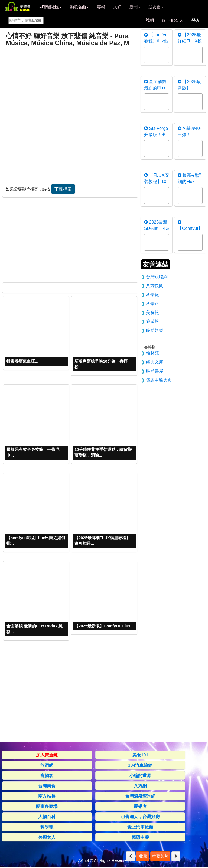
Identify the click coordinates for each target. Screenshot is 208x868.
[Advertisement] (70, 238)
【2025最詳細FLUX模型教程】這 (190, 41)
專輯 (101, 7)
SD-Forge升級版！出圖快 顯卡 (156, 135)
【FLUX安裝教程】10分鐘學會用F (157, 181)
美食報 (152, 312)
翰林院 (152, 353)
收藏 (142, 856)
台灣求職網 (157, 277)
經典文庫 (155, 362)
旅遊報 (152, 321)
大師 (117, 7)
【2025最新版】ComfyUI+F (189, 88)
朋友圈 (156, 7)
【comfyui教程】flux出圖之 (156, 41)
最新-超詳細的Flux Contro (190, 181)
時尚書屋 (155, 371)
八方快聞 (155, 286)
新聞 (135, 7)
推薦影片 (160, 856)
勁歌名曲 (79, 7)
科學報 (152, 294)
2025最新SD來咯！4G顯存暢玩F (157, 228)
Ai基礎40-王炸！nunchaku (189, 135)
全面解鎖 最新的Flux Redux (155, 88)
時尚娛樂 (155, 330)
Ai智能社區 (50, 7)
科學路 (152, 303)
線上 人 (173, 20)
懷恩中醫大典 (159, 380)
